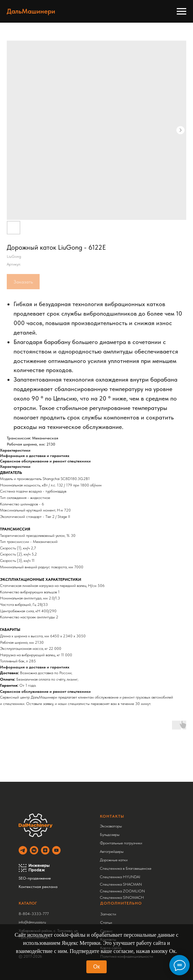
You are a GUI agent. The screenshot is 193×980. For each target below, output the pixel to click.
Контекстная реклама (38, 887)
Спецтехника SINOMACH (122, 897)
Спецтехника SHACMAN (121, 884)
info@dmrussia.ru (32, 922)
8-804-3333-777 (34, 914)
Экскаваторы (111, 826)
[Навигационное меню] (181, 12)
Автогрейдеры (112, 851)
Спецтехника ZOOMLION (122, 891)
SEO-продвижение (35, 878)
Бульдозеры (110, 835)
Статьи (106, 922)
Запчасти (108, 914)
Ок (96, 967)
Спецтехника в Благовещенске (126, 868)
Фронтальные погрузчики (121, 843)
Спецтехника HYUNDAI (120, 877)
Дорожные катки (114, 860)
